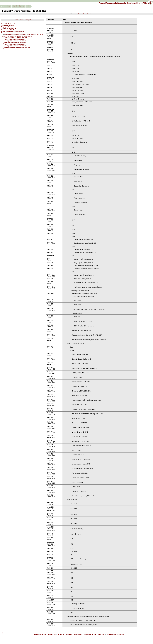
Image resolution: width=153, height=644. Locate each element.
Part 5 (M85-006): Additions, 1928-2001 (15, 43)
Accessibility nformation (115, 634)
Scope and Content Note (9, 28)
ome (9, 6)
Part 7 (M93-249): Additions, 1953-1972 (15, 46)
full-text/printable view (85, 14)
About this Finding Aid (8, 24)
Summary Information (8, 25)
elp (28, 6)
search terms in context (60, 14)
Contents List (5, 33)
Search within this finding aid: (23, 20)
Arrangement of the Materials (10, 30)
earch (15, 6)
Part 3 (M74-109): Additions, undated (15, 39)
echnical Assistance (65, 634)
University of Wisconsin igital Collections (89, 634)
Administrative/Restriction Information (13, 31)
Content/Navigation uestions (45, 634)
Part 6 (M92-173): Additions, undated (15, 44)
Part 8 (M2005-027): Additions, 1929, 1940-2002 (17, 48)
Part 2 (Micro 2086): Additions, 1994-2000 (16, 38)
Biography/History (7, 27)
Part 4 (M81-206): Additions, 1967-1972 (15, 41)
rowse (22, 6)
